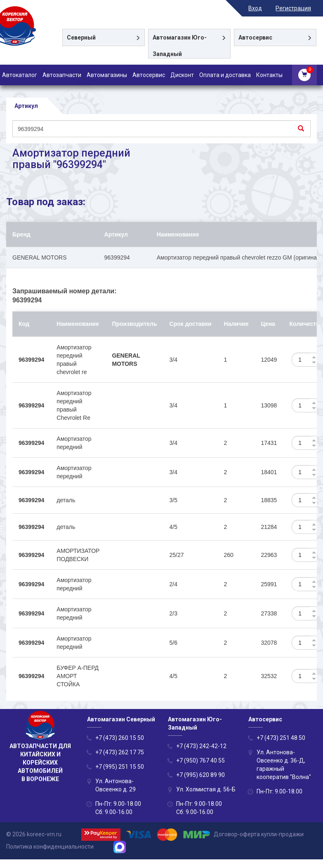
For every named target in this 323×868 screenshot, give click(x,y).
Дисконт (182, 75)
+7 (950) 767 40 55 (200, 761)
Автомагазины (107, 75)
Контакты (269, 75)
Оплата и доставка (225, 75)
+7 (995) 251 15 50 (120, 767)
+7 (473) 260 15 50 (120, 738)
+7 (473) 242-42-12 (201, 746)
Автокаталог (20, 75)
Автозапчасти (62, 75)
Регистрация (299, 8)
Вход (261, 8)
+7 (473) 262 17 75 (120, 753)
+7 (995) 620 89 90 (200, 775)
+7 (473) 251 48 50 (281, 738)
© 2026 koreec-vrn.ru (34, 834)
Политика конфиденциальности (50, 847)
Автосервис (149, 75)
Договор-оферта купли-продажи (259, 834)
